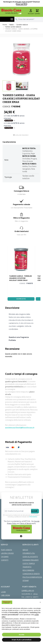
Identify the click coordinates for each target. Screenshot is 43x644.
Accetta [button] (22, 635)
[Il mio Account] (31, 12)
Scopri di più (21, 299)
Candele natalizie (22, 25)
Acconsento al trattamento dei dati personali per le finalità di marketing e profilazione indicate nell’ (22, 516)
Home (5, 25)
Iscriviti (34, 511)
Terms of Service (26, 523)
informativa (33, 517)
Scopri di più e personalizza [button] (21, 640)
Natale (11, 25)
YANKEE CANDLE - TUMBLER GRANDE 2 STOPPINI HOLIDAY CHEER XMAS (20, 278)
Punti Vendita (6, 550)
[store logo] (11, 11)
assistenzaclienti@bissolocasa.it (20, 428)
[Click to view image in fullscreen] (21, 59)
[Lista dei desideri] (21, 135)
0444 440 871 (21, 4)
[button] (40, 602)
